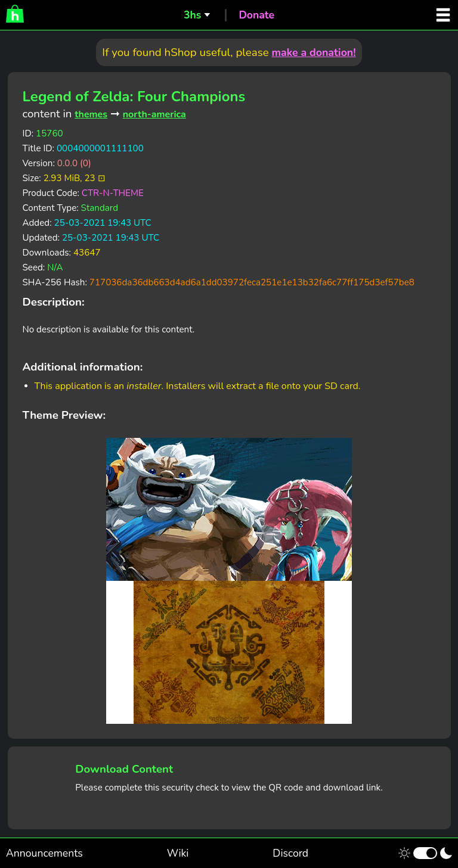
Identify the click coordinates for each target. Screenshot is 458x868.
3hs (192, 15)
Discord (290, 853)
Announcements (44, 853)
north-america (154, 114)
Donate (256, 15)
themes (91, 114)
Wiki (178, 853)
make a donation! (313, 52)
